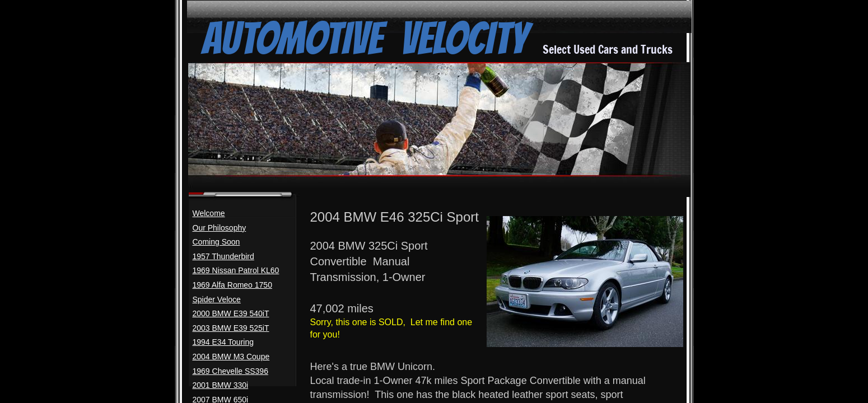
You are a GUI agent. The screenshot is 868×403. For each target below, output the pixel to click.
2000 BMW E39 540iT (231, 313)
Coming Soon (216, 242)
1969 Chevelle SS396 (230, 371)
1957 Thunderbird (223, 256)
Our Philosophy (220, 228)
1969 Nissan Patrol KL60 (236, 270)
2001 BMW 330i (221, 385)
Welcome (209, 213)
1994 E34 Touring (223, 342)
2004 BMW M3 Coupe (231, 357)
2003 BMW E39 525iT (231, 328)
